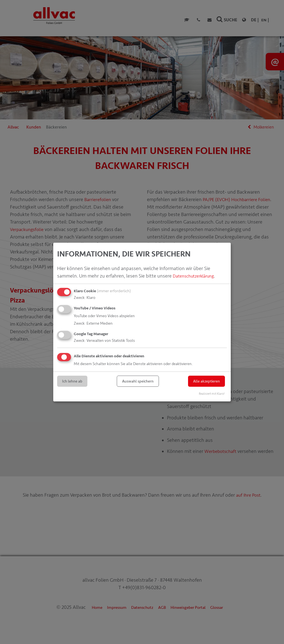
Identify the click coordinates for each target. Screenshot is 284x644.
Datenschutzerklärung (196, 276)
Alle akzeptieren (206, 381)
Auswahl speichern (138, 381)
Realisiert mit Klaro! (212, 394)
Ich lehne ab (72, 381)
